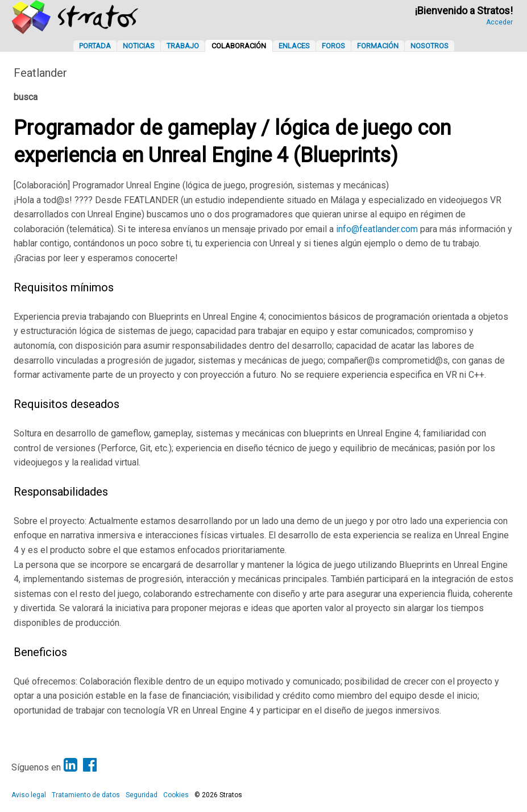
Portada (95, 46)
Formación (378, 46)
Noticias (139, 46)
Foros (333, 46)
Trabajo (183, 46)
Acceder (499, 22)
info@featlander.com (377, 229)
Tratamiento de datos (86, 795)
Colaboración (239, 46)
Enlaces (294, 46)
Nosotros (430, 46)
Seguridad (142, 795)
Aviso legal (29, 795)
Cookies (176, 795)
